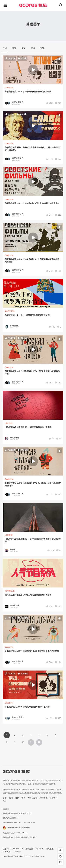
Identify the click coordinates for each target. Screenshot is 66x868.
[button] (33, 70)
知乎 (5, 798)
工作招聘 (17, 851)
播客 (23, 798)
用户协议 (40, 849)
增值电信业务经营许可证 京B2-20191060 (17, 813)
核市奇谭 (44, 798)
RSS (4, 801)
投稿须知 (29, 849)
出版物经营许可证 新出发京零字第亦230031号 (19, 837)
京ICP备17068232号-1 (11, 818)
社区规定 (7, 851)
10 (23, 742)
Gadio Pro (9, 88)
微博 (11, 798)
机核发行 (54, 798)
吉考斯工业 (10, 591)
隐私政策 (50, 849)
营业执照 (6, 809)
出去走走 (9, 423)
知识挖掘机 (10, 311)
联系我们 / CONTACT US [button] (13, 849)
